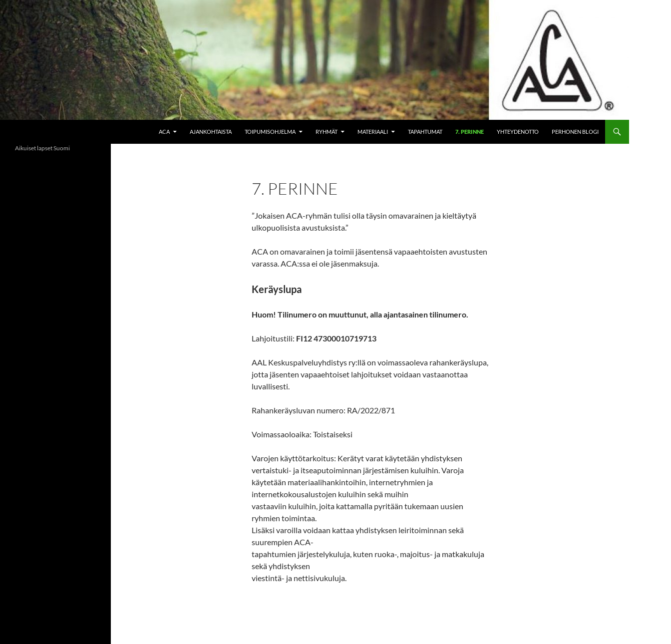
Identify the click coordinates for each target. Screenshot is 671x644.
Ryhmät (327, 132)
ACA (164, 132)
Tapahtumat (425, 132)
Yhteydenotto (518, 132)
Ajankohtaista (211, 132)
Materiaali (373, 132)
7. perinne (470, 132)
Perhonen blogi (575, 132)
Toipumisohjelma (270, 132)
